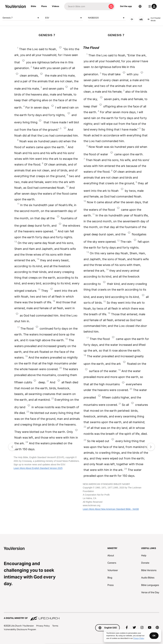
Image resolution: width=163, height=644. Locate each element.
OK (154, 636)
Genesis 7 (21, 18)
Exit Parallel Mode (154, 19)
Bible (34, 6)
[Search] (86, 6)
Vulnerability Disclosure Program (20, 629)
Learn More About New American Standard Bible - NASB (111, 509)
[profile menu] (152, 6)
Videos (55, 6)
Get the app (126, 6)
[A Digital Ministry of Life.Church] (81, 617)
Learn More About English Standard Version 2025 (38, 468)
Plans (44, 6)
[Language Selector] (140, 6)
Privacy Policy (43, 626)
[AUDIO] (132, 19)
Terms (55, 626)
